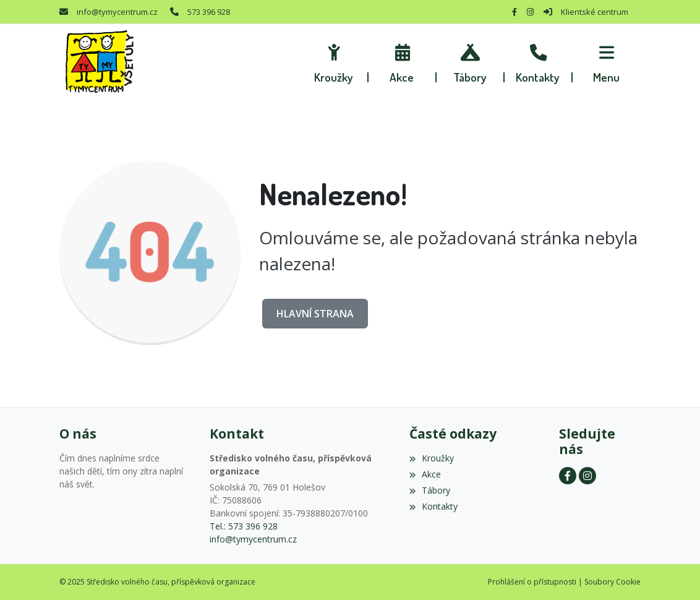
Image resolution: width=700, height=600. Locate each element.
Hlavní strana (315, 314)
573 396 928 (209, 12)
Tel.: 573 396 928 (244, 526)
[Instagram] (530, 12)
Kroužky (432, 458)
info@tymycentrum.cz (117, 12)
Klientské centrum (595, 12)
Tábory (430, 490)
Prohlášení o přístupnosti (532, 582)
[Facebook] (514, 12)
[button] (607, 62)
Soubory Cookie (612, 582)
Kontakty (433, 506)
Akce (425, 474)
